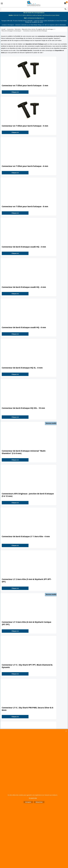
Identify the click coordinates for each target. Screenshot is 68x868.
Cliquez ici (14, 92)
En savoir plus (33, 798)
